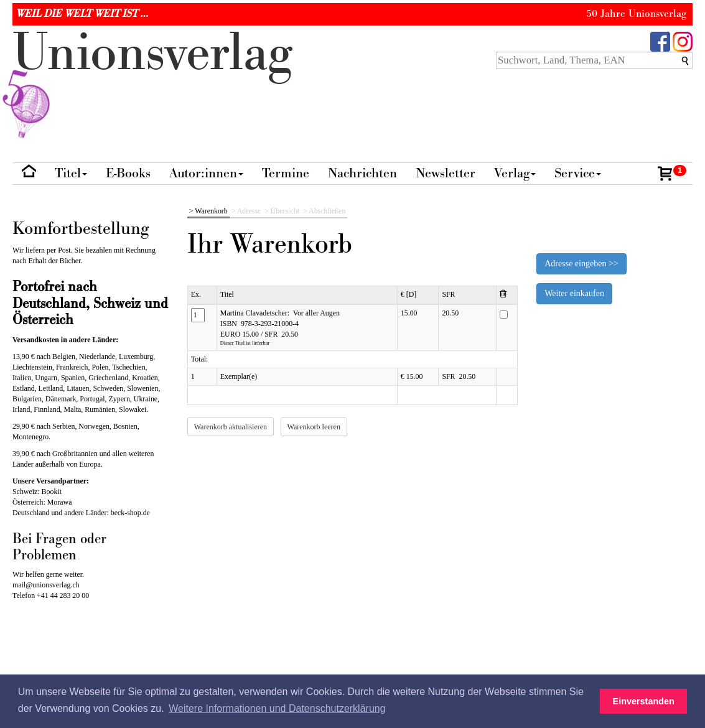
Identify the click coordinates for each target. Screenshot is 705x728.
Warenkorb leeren (314, 427)
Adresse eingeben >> (581, 264)
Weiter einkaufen (574, 293)
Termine (286, 173)
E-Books (128, 173)
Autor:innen (206, 173)
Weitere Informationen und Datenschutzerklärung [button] (277, 708)
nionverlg (152, 82)
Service (578, 173)
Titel (71, 173)
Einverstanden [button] (644, 701)
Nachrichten (362, 173)
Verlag (515, 173)
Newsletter (446, 173)
